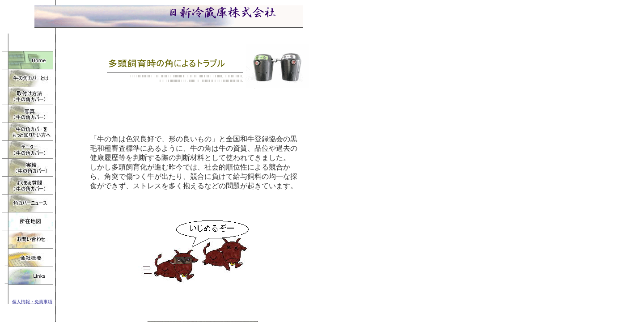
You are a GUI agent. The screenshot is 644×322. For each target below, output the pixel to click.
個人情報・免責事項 (32, 302)
